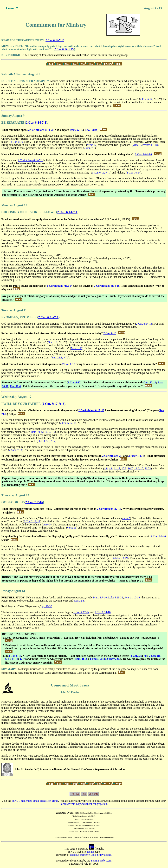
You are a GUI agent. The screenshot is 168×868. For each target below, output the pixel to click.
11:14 (15, 659)
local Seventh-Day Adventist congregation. (84, 804)
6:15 (8, 659)
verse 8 (126, 518)
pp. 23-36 (47, 606)
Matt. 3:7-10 (100, 597)
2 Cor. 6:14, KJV (64, 49)
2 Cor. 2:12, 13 (32, 521)
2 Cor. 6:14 (146, 99)
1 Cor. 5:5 (136, 656)
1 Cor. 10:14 (134, 173)
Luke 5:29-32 (116, 597)
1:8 (106, 468)
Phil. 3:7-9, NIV (47, 441)
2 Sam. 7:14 (16, 450)
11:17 (117, 468)
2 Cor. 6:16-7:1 (48, 317)
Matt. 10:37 (37, 432)
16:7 (130, 468)
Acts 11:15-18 (132, 597)
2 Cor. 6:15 (15, 656)
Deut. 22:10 (76, 130)
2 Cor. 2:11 (155, 656)
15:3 (124, 468)
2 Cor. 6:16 (17, 142)
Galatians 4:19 (120, 558)
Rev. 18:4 (15, 386)
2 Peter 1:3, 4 (136, 456)
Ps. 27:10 (50, 432)
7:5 (146, 656)
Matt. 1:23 (77, 348)
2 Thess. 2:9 (113, 659)
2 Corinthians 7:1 (112, 456)
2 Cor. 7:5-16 (158, 536)
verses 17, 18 (151, 145)
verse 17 (92, 145)
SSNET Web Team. (101, 861)
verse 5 (47, 525)
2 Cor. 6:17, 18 (68, 423)
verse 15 (72, 528)
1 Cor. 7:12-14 (81, 612)
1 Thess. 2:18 (97, 659)
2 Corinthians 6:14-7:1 (41, 130)
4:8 (111, 468)
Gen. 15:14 (150, 382)
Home (90, 852)
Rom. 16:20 (81, 659)
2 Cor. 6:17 (74, 382)
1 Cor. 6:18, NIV (101, 173)
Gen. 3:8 (53, 342)
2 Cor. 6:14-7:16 (55, 40)
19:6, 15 (139, 468)
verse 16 (137, 145)
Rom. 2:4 (79, 601)
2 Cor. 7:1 (89, 148)
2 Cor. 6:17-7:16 (54, 404)
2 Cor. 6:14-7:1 (36, 122)
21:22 (148, 468)
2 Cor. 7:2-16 (34, 502)
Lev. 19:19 (91, 130)
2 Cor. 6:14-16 (144, 324)
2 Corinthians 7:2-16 (109, 509)
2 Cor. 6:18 (69, 364)
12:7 (22, 659)
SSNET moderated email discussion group (35, 801)
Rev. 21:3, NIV (60, 358)
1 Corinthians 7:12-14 (60, 286)
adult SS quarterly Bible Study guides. (91, 855)
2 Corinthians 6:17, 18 (91, 410)
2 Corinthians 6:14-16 (107, 286)
